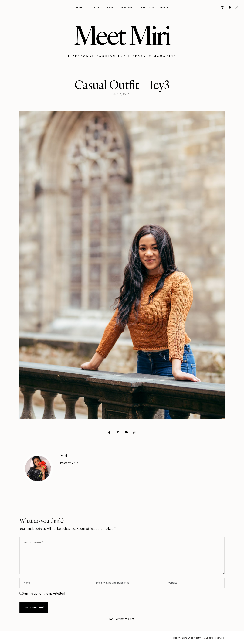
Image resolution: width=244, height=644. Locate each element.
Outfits (94, 8)
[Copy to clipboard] (134, 432)
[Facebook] (109, 432)
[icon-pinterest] (230, 8)
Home (79, 8)
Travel (110, 8)
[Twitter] (118, 432)
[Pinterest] (127, 432)
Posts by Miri (70, 463)
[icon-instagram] (222, 8)
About (164, 8)
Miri (64, 456)
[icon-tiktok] (237, 8)
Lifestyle (126, 8)
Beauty (146, 8)
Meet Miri (122, 35)
